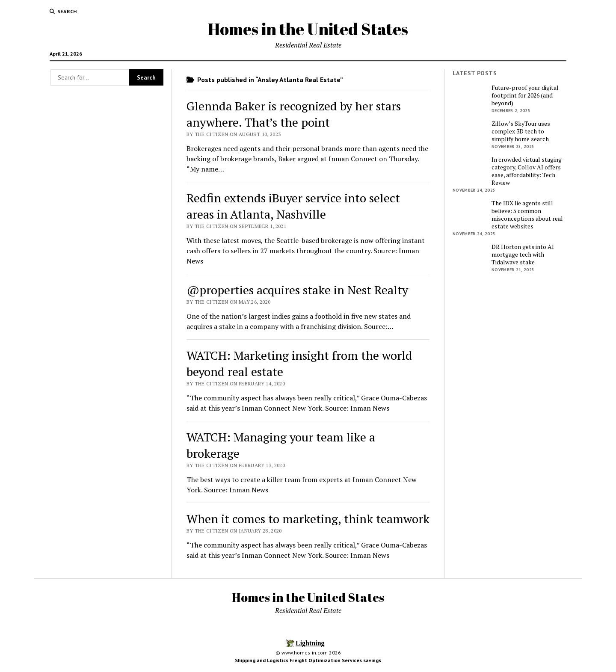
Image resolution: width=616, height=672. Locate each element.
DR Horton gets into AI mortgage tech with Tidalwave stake (523, 255)
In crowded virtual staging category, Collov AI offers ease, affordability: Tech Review (527, 171)
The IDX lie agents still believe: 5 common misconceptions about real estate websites (527, 215)
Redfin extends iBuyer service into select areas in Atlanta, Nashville (293, 206)
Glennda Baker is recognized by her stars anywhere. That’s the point (294, 114)
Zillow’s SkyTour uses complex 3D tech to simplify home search (521, 131)
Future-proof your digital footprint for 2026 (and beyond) (525, 95)
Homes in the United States (308, 29)
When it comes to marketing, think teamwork (308, 519)
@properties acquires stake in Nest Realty (297, 290)
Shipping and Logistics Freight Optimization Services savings (308, 660)
